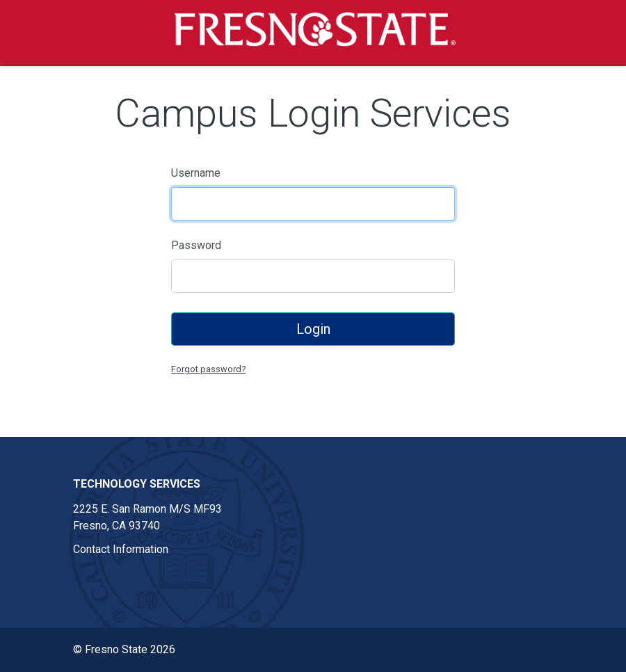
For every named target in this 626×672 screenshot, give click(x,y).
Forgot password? (208, 369)
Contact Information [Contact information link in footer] (121, 549)
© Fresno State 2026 (124, 649)
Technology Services (137, 484)
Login (313, 329)
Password (196, 245)
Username (196, 173)
